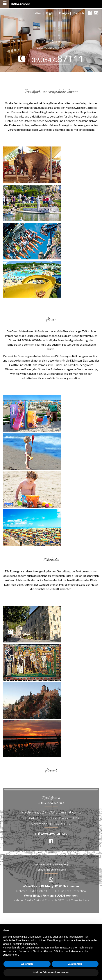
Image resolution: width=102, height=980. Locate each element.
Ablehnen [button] (27, 964)
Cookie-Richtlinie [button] (13, 944)
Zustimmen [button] (75, 964)
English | (51, 13)
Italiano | (38, 13)
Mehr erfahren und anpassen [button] (51, 972)
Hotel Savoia (15, 4)
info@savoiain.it (51, 833)
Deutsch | (79, 13)
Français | (65, 13)
